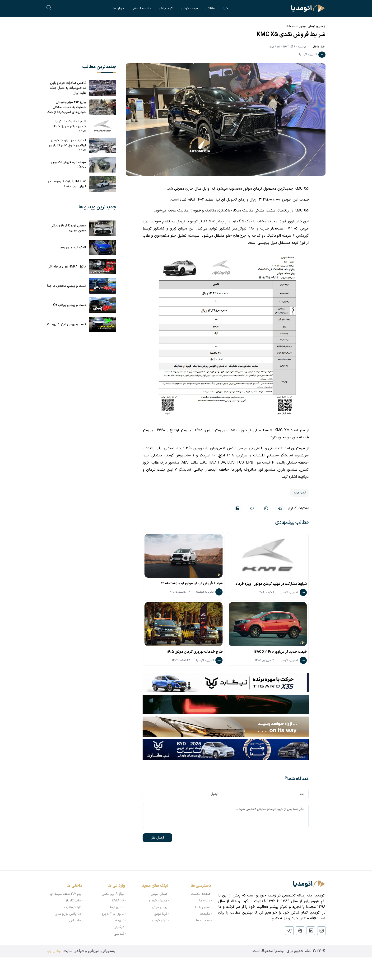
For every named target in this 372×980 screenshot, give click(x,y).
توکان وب (54, 951)
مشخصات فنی (141, 8)
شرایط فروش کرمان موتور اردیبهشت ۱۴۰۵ (192, 584)
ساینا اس (75, 920)
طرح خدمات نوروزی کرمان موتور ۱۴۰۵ (195, 651)
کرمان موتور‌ (159, 893)
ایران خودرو (159, 920)
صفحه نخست (201, 893)
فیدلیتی (119, 933)
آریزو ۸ (120, 920)
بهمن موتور (159, 907)
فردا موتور (161, 913)
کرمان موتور (300, 493)
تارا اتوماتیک (73, 907)
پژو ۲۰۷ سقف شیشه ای (66, 893)
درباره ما (118, 8)
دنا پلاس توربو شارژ (68, 913)
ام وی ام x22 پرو (113, 913)
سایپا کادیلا (74, 900)
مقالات (210, 8)
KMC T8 (118, 900)
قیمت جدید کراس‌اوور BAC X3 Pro (281, 651)
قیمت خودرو (189, 8)
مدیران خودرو (158, 900)
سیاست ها (203, 920)
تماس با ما (203, 907)
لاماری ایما (117, 907)
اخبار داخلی (319, 47)
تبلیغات (205, 913)
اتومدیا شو (166, 8)
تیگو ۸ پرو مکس (113, 893)
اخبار (225, 8)
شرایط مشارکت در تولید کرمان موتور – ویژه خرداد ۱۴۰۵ (271, 585)
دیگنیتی (119, 927)
